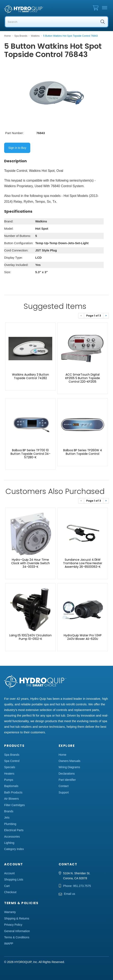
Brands (9, 811)
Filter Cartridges (15, 805)
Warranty (10, 912)
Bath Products (13, 792)
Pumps (9, 780)
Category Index (14, 849)
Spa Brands (12, 755)
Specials (10, 767)
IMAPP (9, 944)
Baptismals (11, 786)
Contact (64, 786)
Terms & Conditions (17, 937)
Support (64, 792)
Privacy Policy (13, 925)
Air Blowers (12, 799)
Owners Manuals (70, 761)
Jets (7, 817)
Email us (70, 894)
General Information (17, 931)
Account (9, 873)
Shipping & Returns (17, 918)
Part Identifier (67, 780)
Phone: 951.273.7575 (77, 886)
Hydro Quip (25, 9)
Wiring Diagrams (69, 767)
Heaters (9, 774)
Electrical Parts (14, 830)
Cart (7, 886)
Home (63, 755)
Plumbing (10, 824)
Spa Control (12, 761)
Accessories (12, 837)
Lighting (9, 843)
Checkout (10, 892)
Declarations (67, 774)
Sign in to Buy (17, 148)
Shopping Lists (14, 879)
